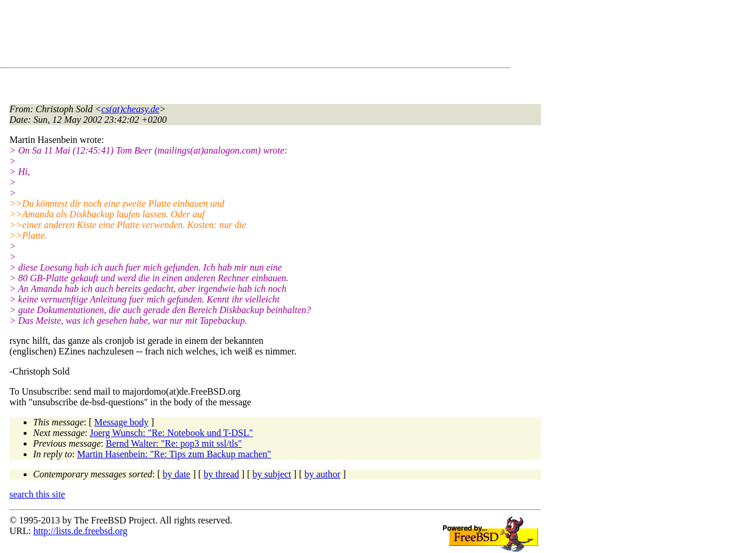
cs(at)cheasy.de (131, 109)
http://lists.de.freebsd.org (80, 531)
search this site (37, 494)
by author (322, 474)
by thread (221, 474)
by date (177, 474)
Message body (122, 422)
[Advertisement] (224, 36)
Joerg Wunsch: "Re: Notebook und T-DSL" (171, 433)
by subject (272, 474)
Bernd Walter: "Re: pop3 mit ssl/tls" (174, 443)
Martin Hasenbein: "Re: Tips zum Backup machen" (175, 454)
